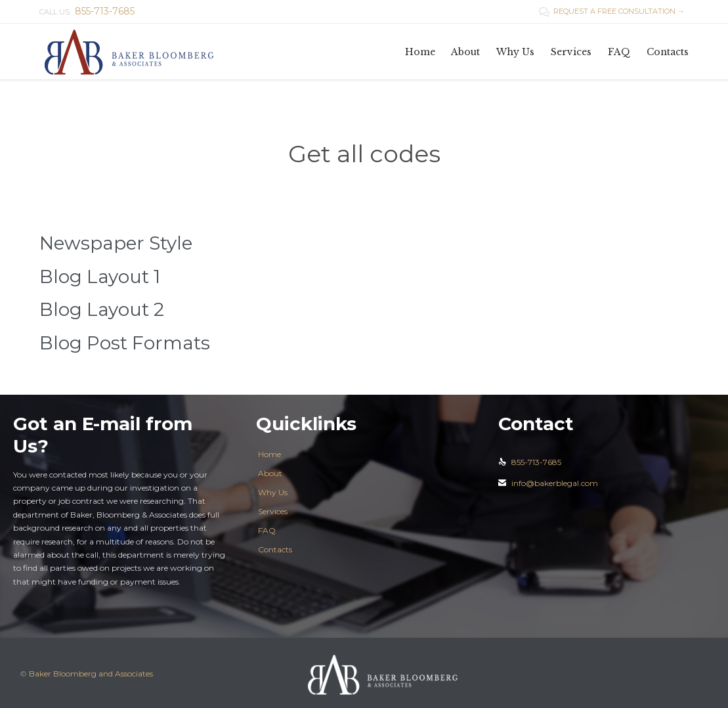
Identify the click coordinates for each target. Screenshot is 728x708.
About (270, 473)
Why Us (273, 492)
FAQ (267, 530)
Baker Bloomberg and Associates (91, 674)
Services (273, 511)
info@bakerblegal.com (548, 483)
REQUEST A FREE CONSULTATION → (612, 11)
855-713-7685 (530, 462)
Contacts (275, 549)
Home (269, 454)
